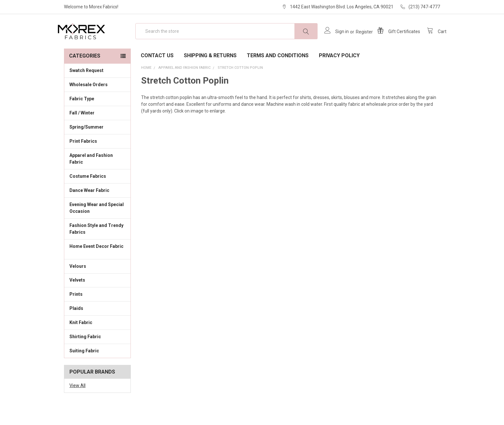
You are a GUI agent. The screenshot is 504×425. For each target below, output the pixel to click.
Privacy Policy (339, 74)
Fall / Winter (97, 131)
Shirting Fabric (97, 355)
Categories (85, 74)
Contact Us (157, 74)
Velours (97, 284)
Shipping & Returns (210, 74)
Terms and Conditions (278, 74)
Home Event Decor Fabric (97, 268)
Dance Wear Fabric (97, 209)
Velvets (97, 298)
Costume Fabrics (97, 194)
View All (77, 404)
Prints (97, 312)
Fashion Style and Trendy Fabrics (97, 247)
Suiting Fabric (97, 369)
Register (358, 41)
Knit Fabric (97, 341)
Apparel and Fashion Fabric (97, 177)
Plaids (76, 327)
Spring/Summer (86, 146)
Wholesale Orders (89, 103)
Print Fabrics (83, 160)
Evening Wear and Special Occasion (97, 226)
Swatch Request (86, 89)
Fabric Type (97, 117)
